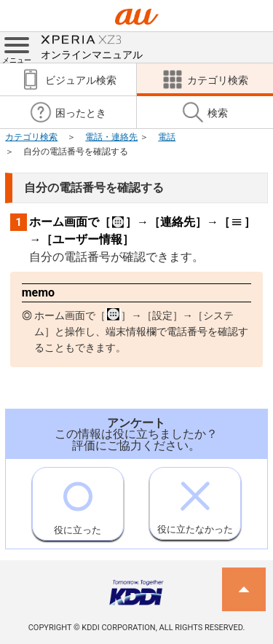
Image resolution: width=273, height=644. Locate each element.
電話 (167, 137)
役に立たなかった (195, 501)
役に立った (78, 502)
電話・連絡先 (111, 137)
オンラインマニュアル (92, 46)
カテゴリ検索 (31, 137)
